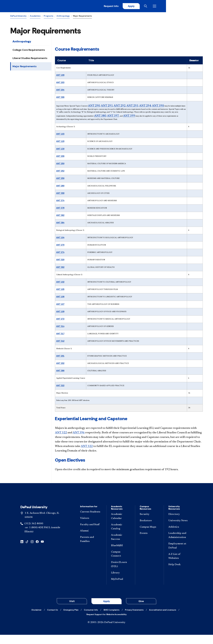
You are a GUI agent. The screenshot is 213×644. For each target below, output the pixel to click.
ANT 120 (60, 142)
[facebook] (37, 551)
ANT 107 (60, 304)
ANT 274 (60, 253)
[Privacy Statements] (134, 619)
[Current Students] (91, 521)
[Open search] (192, 6)
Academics (35, 16)
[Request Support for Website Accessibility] (106, 624)
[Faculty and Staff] (91, 534)
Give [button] (141, 610)
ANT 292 (120, 106)
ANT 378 (60, 208)
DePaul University (18, 16)
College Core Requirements (29, 50)
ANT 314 (60, 327)
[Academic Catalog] (121, 536)
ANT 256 (60, 179)
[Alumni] (91, 540)
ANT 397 (113, 116)
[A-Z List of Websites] (179, 565)
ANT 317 (60, 334)
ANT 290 (94, 106)
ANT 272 (60, 319)
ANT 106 (60, 297)
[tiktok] (27, 551)
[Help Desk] (179, 574)
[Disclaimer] (37, 619)
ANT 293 (132, 106)
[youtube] (42, 551)
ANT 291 (107, 106)
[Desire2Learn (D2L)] (121, 574)
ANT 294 (145, 106)
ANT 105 (60, 290)
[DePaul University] (32, 6)
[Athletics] (179, 536)
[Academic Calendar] (121, 525)
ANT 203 (60, 83)
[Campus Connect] (121, 563)
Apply (176, 6)
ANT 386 (60, 371)
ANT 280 (60, 186)
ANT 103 (60, 134)
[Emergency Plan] (71, 619)
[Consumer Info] (91, 619)
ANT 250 (60, 164)
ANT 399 (129, 116)
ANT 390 (158, 106)
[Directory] (179, 523)
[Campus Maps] (149, 536)
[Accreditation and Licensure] (163, 619)
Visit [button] (72, 610)
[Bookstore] (149, 530)
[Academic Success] (121, 546)
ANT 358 (60, 193)
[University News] (179, 530)
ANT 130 (60, 149)
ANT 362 (60, 267)
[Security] (149, 523)
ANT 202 (60, 364)
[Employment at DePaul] (179, 555)
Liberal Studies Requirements (30, 59)
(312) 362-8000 (34, 533)
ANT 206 (60, 156)
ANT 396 (60, 98)
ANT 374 (60, 201)
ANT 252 (60, 171)
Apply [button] (106, 610)
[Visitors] (91, 527)
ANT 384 (60, 223)
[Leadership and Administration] (179, 545)
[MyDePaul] (121, 588)
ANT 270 (60, 245)
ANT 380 (100, 116)
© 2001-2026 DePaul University (106, 632)
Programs (48, 16)
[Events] (149, 543)
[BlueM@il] (121, 555)
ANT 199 (60, 75)
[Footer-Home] (106, 501)
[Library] (121, 582)
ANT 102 (60, 282)
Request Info (156, 6)
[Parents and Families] (91, 548)
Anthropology (63, 16)
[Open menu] (201, 6)
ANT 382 (60, 216)
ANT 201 (60, 356)
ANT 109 (60, 312)
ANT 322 (60, 386)
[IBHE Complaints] (111, 619)
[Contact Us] (53, 619)
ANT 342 (60, 341)
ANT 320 (60, 260)
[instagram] (32, 551)
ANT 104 (60, 238)
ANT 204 (60, 90)
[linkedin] (22, 551)
